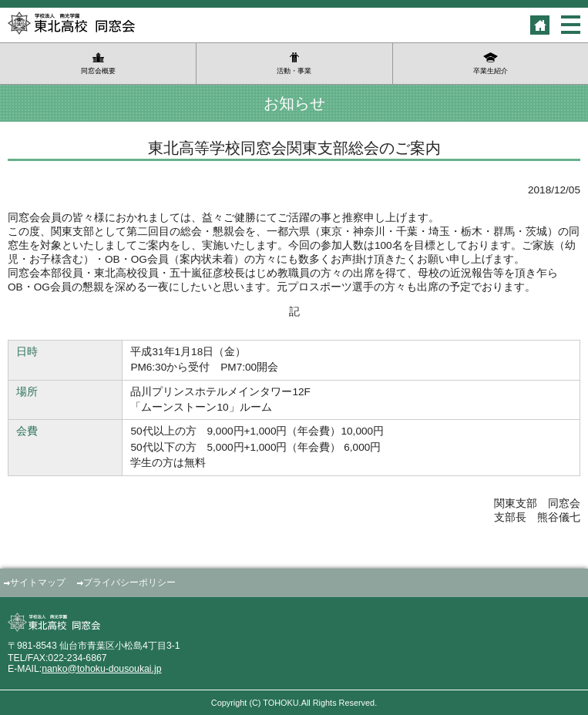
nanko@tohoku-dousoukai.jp (101, 669)
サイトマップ (38, 582)
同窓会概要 (98, 71)
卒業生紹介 (491, 71)
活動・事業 (294, 71)
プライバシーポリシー (129, 582)
